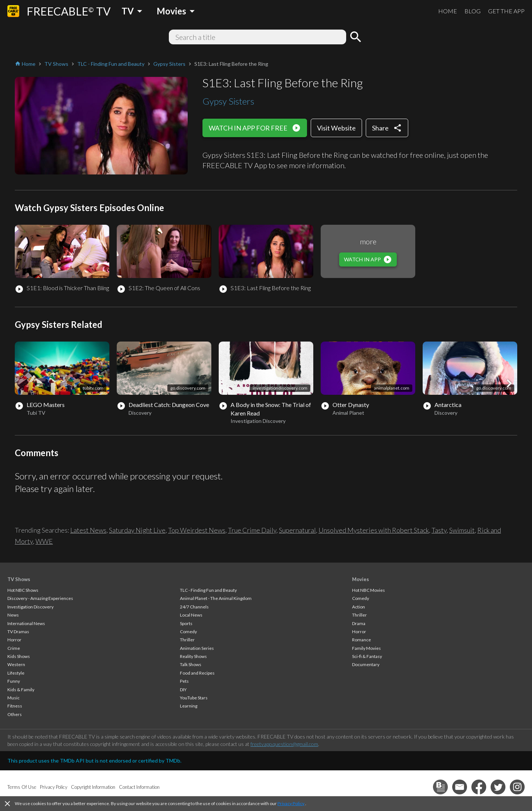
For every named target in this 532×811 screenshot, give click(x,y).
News (13, 615)
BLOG (473, 11)
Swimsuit (462, 530)
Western (16, 664)
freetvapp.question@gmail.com (284, 744)
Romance (362, 640)
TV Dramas (18, 632)
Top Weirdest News (197, 530)
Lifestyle (16, 673)
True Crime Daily (252, 530)
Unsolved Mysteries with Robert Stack (374, 530)
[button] (509, 383)
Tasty (439, 530)
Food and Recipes (197, 673)
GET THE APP (506, 11)
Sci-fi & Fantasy (367, 656)
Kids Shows (19, 656)
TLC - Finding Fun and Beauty (208, 590)
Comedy (188, 632)
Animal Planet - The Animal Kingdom (216, 598)
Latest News (88, 530)
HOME (448, 11)
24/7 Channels (194, 607)
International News (26, 623)
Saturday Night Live (137, 530)
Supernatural (297, 530)
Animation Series (197, 648)
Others (15, 714)
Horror (14, 640)
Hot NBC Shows (23, 590)
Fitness (15, 706)
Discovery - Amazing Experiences (40, 598)
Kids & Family (21, 690)
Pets (184, 681)
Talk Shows (191, 664)
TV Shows (19, 579)
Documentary (366, 664)
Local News (191, 615)
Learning (189, 706)
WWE (44, 541)
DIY (183, 690)
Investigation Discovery (30, 607)
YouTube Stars (194, 698)
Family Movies (366, 648)
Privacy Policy (291, 803)
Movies (361, 579)
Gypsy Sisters (228, 101)
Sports (186, 623)
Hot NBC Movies (369, 590)
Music (13, 698)
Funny (14, 681)
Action (359, 607)
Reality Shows (193, 656)
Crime (14, 648)
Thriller (187, 640)
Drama (359, 623)
